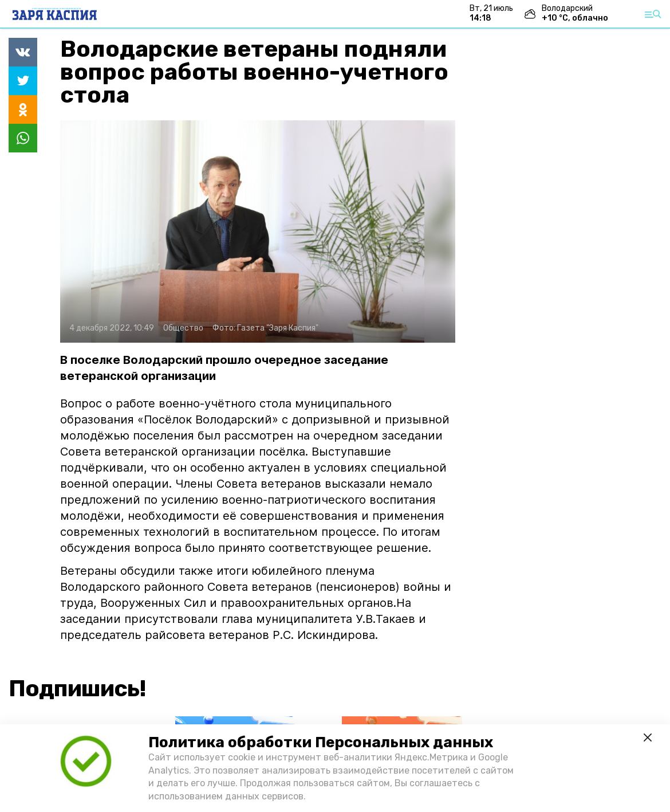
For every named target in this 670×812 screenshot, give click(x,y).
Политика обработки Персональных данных (321, 742)
